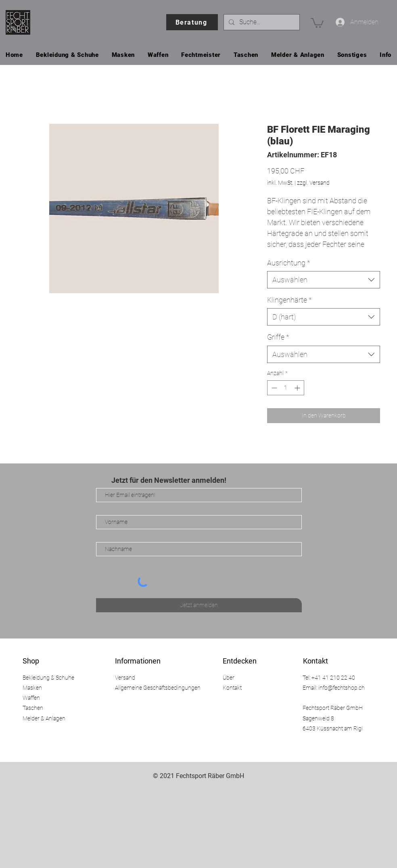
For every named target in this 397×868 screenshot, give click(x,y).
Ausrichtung (289, 263)
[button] (317, 22)
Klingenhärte (289, 300)
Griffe (278, 337)
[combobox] (324, 280)
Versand (125, 678)
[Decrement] (273, 388)
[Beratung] (192, 22)
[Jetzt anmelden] (199, 605)
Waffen (31, 698)
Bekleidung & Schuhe (48, 678)
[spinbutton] (286, 388)
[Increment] (298, 388)
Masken (32, 688)
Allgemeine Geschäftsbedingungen (158, 688)
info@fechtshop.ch (342, 688)
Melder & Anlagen (44, 718)
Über (229, 678)
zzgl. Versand (313, 183)
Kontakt (232, 688)
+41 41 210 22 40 (333, 678)
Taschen (33, 708)
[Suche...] (261, 22)
